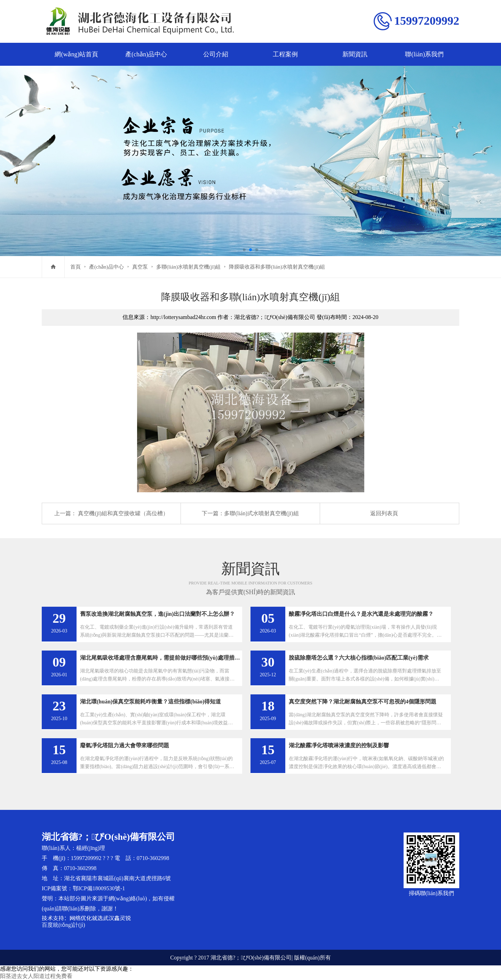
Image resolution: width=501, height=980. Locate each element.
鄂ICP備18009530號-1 (99, 888)
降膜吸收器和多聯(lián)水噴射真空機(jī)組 (277, 267)
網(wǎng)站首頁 (76, 54)
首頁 (75, 267)
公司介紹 (216, 54)
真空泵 (140, 267)
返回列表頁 (384, 513)
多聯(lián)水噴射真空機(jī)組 (189, 267)
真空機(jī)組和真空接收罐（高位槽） (123, 513)
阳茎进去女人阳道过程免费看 (36, 976)
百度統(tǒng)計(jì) (63, 925)
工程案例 (285, 54)
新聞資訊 (355, 54)
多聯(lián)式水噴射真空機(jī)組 (261, 513)
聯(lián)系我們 (424, 54)
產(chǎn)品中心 (146, 54)
